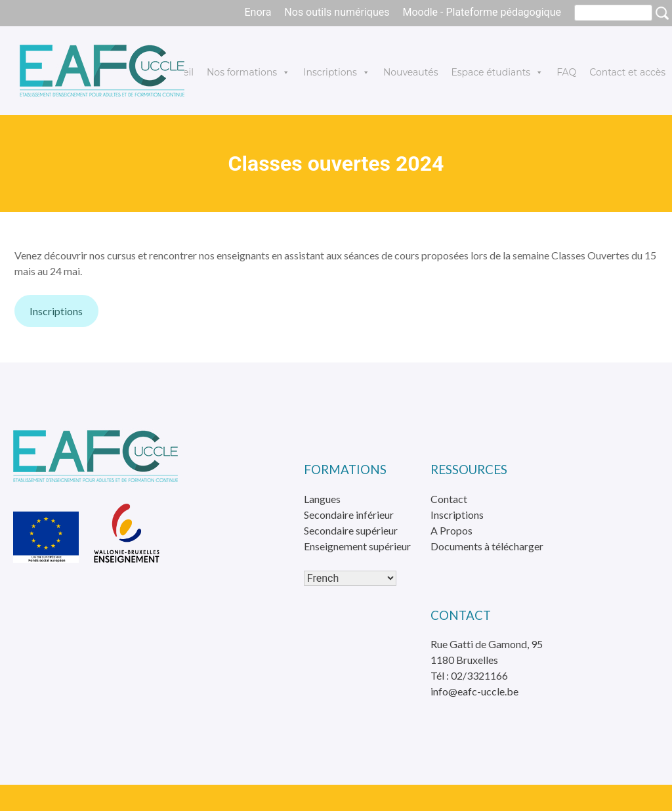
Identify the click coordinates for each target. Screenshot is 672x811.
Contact (449, 499)
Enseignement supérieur (357, 546)
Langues (322, 499)
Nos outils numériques (337, 12)
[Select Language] (350, 578)
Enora (258, 12)
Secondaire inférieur (349, 515)
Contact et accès (627, 72)
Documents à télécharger (487, 546)
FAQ (566, 72)
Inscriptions (337, 72)
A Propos (451, 530)
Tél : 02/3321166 (469, 675)
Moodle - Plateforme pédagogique (482, 12)
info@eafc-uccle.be (474, 691)
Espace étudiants (497, 72)
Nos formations (248, 72)
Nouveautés (411, 72)
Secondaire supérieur (351, 530)
